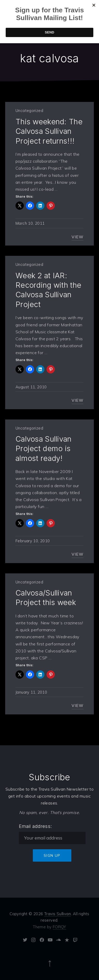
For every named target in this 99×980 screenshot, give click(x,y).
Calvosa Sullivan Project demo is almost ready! (44, 449)
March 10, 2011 (30, 223)
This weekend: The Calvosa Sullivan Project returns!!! (49, 131)
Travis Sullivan (58, 914)
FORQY (59, 927)
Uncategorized (29, 111)
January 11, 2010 (31, 692)
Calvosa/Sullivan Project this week (46, 598)
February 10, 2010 (33, 541)
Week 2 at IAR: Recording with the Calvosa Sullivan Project (48, 290)
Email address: (35, 826)
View (78, 237)
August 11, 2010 (31, 387)
